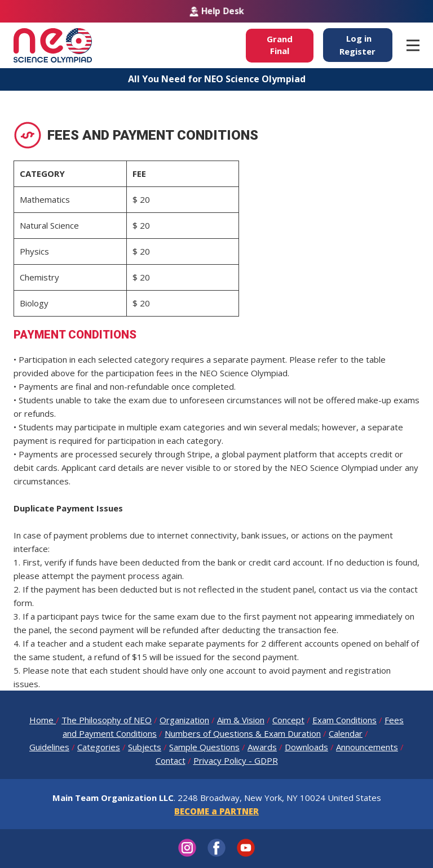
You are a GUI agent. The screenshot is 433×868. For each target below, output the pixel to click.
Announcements (367, 747)
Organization (184, 720)
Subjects (145, 747)
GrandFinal (280, 45)
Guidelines (49, 747)
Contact (171, 760)
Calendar (346, 733)
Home (43, 720)
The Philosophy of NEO (107, 720)
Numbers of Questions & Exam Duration (243, 733)
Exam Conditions (344, 720)
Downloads (306, 747)
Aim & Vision (241, 720)
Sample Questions (204, 747)
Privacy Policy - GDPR (236, 760)
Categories (99, 747)
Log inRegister (357, 44)
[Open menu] (413, 45)
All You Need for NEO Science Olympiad (217, 79)
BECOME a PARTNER (216, 811)
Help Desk (217, 11)
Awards (262, 747)
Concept (288, 720)
